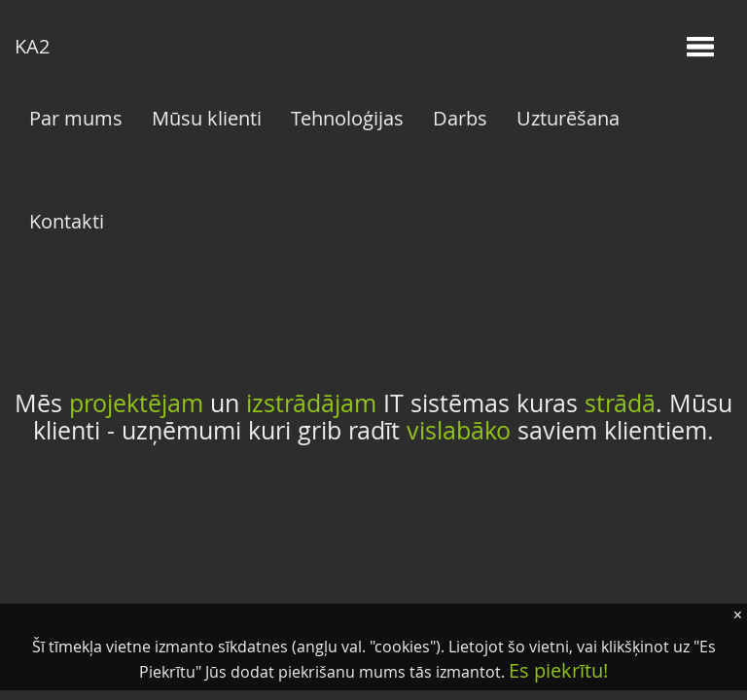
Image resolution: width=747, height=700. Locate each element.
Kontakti (67, 221)
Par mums (76, 118)
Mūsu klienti (207, 118)
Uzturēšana (568, 118)
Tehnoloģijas (347, 118)
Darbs (460, 118)
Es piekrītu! (558, 670)
